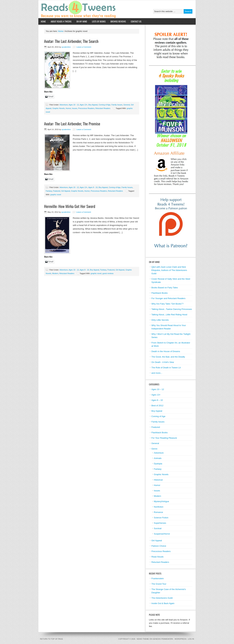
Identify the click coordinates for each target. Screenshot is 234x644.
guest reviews (108, 273)
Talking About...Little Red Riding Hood (169, 315)
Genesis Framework (163, 639)
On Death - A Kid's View (163, 362)
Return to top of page (51, 639)
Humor (68, 108)
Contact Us (136, 21)
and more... (157, 373)
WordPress (180, 639)
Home (43, 21)
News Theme (143, 639)
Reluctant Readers (103, 108)
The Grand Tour (159, 584)
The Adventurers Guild (162, 598)
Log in (191, 639)
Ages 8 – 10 (157, 400)
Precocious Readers (86, 108)
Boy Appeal (93, 105)
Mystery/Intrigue (161, 501)
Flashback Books (160, 293)
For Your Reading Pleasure (164, 438)
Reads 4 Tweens (76, 9)
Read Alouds (157, 557)
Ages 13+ (84, 105)
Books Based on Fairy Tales (165, 288)
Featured (57, 191)
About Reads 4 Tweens (61, 21)
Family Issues (117, 105)
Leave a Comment (84, 47)
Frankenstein (158, 578)
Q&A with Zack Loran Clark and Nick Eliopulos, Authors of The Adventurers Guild (169, 270)
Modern (55, 273)
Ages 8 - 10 (93, 187)
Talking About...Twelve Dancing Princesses (172, 309)
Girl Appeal (66, 191)
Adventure (64, 105)
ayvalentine (66, 47)
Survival (158, 528)
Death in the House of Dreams (166, 351)
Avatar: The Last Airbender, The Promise (72, 124)
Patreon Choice (159, 546)
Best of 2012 (157, 406)
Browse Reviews (118, 21)
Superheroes (160, 523)
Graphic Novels (58, 108)
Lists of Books (99, 21)
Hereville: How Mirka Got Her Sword (70, 206)
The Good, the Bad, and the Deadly (168, 357)
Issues (75, 108)
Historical (158, 480)
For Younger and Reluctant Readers (168, 298)
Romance (158, 512)
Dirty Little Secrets (160, 320)
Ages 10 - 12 (74, 105)
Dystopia (158, 464)
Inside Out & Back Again (163, 603)
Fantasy (49, 191)
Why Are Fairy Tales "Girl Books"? (167, 304)
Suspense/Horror (162, 534)
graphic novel (56, 195)
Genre (154, 449)
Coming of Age (105, 105)
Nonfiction (159, 507)
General (127, 105)
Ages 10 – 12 (158, 389)
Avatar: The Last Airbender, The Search (71, 41)
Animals (158, 458)
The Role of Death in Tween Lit (166, 368)
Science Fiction (161, 518)
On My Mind (82, 21)
